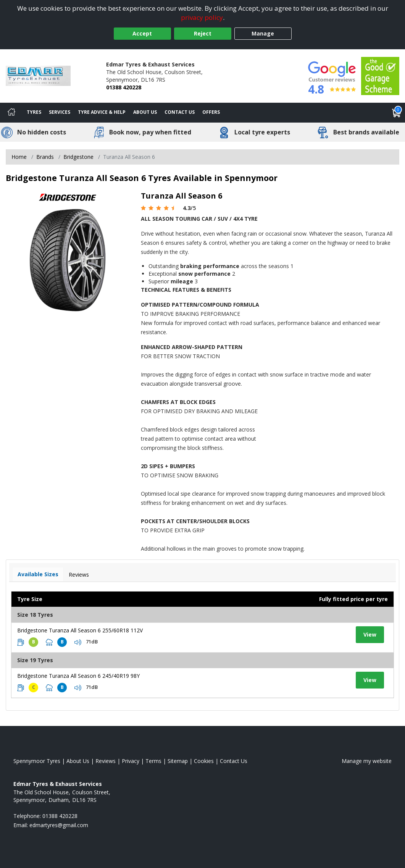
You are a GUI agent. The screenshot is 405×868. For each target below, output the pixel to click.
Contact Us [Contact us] (180, 112)
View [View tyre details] (370, 634)
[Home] (11, 113)
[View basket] (397, 113)
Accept (142, 33)
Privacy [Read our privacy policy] (131, 761)
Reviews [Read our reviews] (106, 761)
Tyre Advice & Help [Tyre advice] (102, 112)
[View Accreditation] (380, 75)
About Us (145, 112)
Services (60, 112)
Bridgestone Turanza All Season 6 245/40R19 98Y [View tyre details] (78, 676)
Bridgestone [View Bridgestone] (78, 157)
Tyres (34, 112)
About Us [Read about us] (78, 761)
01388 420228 (124, 87)
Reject (203, 33)
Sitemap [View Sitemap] (178, 761)
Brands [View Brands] (45, 157)
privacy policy (202, 17)
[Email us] (59, 825)
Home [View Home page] (19, 157)
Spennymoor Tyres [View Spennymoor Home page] (37, 761)
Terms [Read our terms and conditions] (153, 761)
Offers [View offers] (211, 112)
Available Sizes (38, 574)
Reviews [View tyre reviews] (79, 575)
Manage (263, 33)
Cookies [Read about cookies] (204, 761)
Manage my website (367, 761)
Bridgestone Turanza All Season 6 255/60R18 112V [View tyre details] (80, 630)
